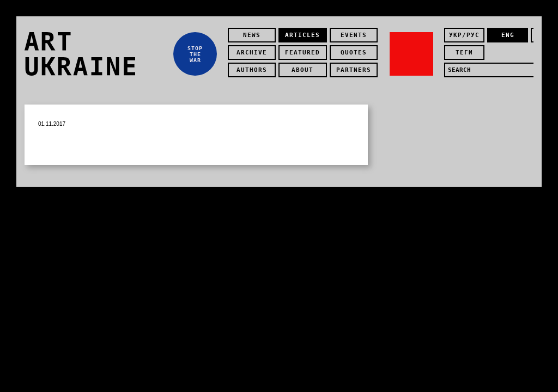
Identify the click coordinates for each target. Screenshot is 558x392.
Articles (302, 35)
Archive (252, 53)
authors (252, 70)
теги (464, 53)
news (252, 35)
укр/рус (464, 35)
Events (354, 35)
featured (302, 53)
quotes (354, 53)
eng (508, 35)
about (302, 70)
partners (354, 70)
